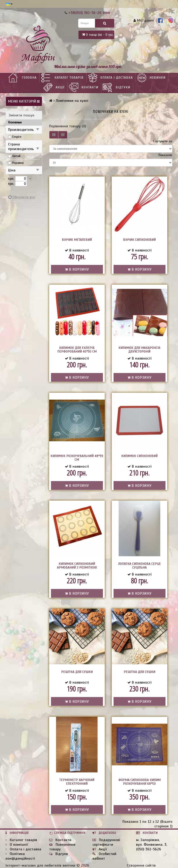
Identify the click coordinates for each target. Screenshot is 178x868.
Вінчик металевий (77, 240)
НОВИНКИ (157, 78)
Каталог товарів (69, 78)
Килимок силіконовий (139, 456)
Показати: (165, 155)
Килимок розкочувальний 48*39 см (77, 458)
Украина (18, 163)
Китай (16, 156)
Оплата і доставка (117, 78)
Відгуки (123, 87)
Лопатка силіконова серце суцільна (140, 566)
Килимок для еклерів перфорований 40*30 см (77, 350)
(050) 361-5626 (149, 849)
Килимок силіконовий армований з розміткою (77, 566)
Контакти (90, 87)
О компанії (17, 845)
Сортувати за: (163, 141)
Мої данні (144, 20)
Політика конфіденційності (20, 856)
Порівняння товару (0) (68, 126)
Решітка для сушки (77, 672)
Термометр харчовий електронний (77, 782)
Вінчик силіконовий (139, 240)
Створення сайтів (141, 865)
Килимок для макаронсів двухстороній (139, 350)
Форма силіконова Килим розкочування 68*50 (140, 782)
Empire (17, 137)
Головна (29, 78)
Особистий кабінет (104, 856)
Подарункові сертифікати (106, 842)
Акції (60, 87)
